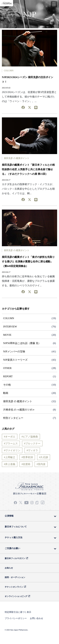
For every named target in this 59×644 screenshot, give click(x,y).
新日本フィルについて (16, 527)
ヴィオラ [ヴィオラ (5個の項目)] (33, 450)
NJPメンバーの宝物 (14, 351)
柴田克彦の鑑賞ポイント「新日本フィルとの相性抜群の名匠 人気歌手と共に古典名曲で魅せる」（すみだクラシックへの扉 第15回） (28, 169)
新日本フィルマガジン (15, 558)
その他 (7, 385)
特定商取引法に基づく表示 (18, 612)
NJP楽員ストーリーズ (15, 360)
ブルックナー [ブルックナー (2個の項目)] (33, 443)
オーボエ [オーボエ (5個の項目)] (10, 437)
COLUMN (9, 71)
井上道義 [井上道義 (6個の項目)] (10, 464)
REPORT (8, 376)
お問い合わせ (37, 618)
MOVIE (7, 335)
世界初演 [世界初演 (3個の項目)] (28, 457)
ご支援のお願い (12, 548)
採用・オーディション (15, 577)
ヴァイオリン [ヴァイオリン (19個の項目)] (13, 450)
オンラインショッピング (16, 596)
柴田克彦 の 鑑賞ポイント (17, 158)
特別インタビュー (13, 418)
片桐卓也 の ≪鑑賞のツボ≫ (19, 410)
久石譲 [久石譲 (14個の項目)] (44, 457)
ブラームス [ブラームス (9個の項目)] (11, 443)
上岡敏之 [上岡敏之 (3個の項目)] (10, 457)
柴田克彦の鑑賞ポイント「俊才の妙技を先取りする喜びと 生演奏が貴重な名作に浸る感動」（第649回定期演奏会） (28, 262)
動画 (6, 393)
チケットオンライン (14, 587)
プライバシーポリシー (16, 618)
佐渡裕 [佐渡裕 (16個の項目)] (27, 464)
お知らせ (9, 568)
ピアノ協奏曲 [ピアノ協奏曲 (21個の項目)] (30, 437)
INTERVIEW (10, 327)
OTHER (7, 368)
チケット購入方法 (14, 537)
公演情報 (9, 516)
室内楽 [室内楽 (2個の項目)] (42, 464)
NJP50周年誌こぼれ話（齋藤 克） (22, 343)
